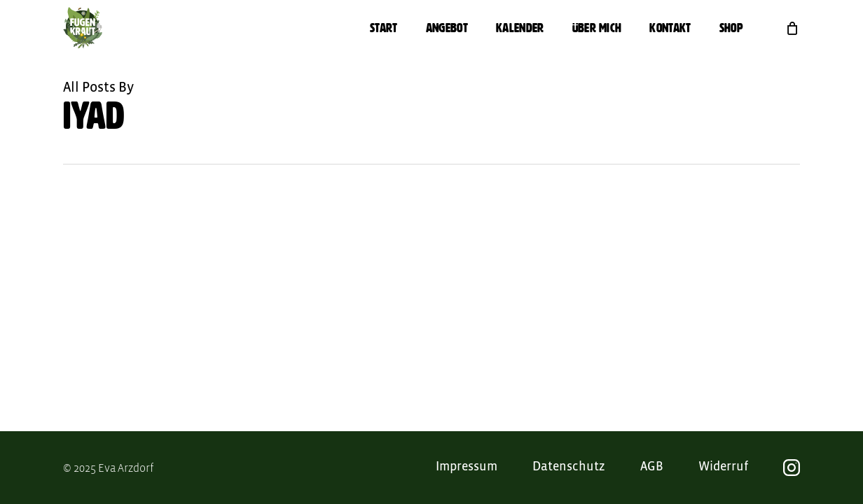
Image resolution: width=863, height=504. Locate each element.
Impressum (467, 467)
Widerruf (723, 467)
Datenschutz (569, 467)
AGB (652, 467)
